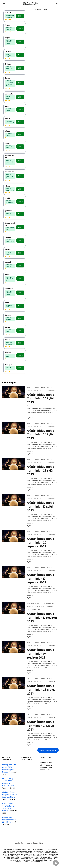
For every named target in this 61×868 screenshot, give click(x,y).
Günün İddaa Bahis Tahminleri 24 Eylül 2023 (41, 435)
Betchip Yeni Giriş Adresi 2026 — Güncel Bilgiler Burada (9, 768)
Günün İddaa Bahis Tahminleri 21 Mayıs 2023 (41, 726)
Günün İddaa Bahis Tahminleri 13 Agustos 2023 (41, 579)
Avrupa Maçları (33, 604)
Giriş (20, 16)
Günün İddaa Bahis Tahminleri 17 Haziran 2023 (42, 618)
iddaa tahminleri (49, 390)
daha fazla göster (47, 750)
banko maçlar (47, 387)
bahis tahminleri (34, 387)
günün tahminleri (34, 390)
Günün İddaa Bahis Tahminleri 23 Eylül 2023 (41, 471)
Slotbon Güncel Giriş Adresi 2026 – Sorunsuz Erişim (10, 795)
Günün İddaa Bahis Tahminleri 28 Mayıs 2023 (41, 690)
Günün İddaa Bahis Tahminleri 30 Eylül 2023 (41, 399)
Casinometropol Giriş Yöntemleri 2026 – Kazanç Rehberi (9, 807)
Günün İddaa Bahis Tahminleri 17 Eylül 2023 (41, 507)
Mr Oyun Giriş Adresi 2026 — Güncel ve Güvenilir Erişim (8, 782)
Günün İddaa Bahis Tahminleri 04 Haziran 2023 (41, 654)
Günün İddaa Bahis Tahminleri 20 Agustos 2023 (41, 543)
